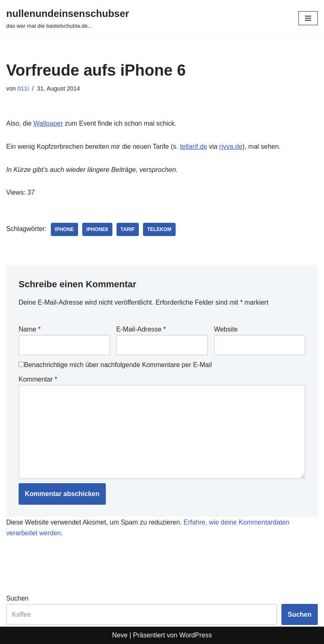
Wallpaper (48, 123)
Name (30, 329)
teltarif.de (193, 147)
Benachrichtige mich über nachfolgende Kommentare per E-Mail (115, 365)
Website (226, 329)
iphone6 (97, 229)
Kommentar (38, 379)
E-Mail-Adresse (141, 329)
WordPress (196, 635)
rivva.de (231, 147)
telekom (159, 229)
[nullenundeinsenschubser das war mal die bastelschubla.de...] (68, 18)
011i (23, 88)
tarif (128, 229)
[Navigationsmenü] (308, 18)
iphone (64, 229)
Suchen (17, 598)
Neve (120, 635)
